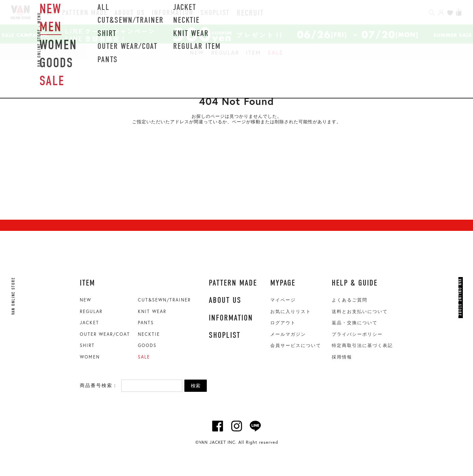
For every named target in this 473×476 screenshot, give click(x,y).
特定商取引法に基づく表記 (362, 345)
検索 (196, 386)
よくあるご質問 (350, 300)
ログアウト (283, 323)
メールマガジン (288, 334)
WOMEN (90, 357)
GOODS (147, 345)
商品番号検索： (99, 385)
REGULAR (225, 52)
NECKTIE (149, 334)
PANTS (146, 323)
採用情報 (342, 357)
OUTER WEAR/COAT (105, 334)
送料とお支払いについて (360, 312)
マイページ (283, 300)
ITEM (253, 52)
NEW (197, 52)
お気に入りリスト (291, 312)
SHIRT (87, 345)
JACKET (89, 323)
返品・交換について (355, 323)
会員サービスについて (296, 345)
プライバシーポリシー (357, 334)
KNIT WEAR (152, 312)
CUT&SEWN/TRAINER (164, 300)
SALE (275, 52)
